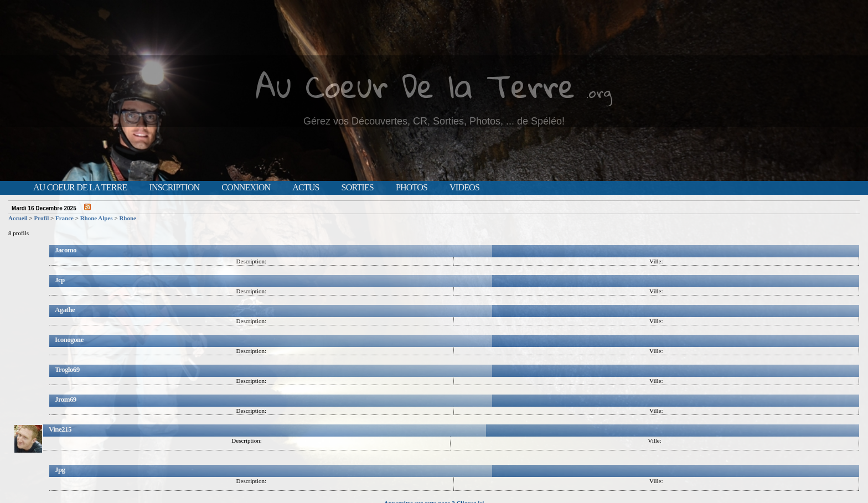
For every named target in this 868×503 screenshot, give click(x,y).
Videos (464, 188)
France (64, 218)
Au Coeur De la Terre (415, 85)
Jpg (60, 470)
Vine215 (60, 429)
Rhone (128, 218)
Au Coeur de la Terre (80, 188)
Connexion (246, 188)
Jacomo (66, 250)
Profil (42, 218)
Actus (306, 188)
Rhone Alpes (97, 218)
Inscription (174, 188)
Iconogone (69, 339)
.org (599, 92)
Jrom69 (66, 399)
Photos (412, 188)
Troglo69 (67, 369)
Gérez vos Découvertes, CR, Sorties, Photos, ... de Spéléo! (434, 121)
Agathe (65, 310)
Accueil (18, 218)
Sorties (358, 188)
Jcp (60, 280)
